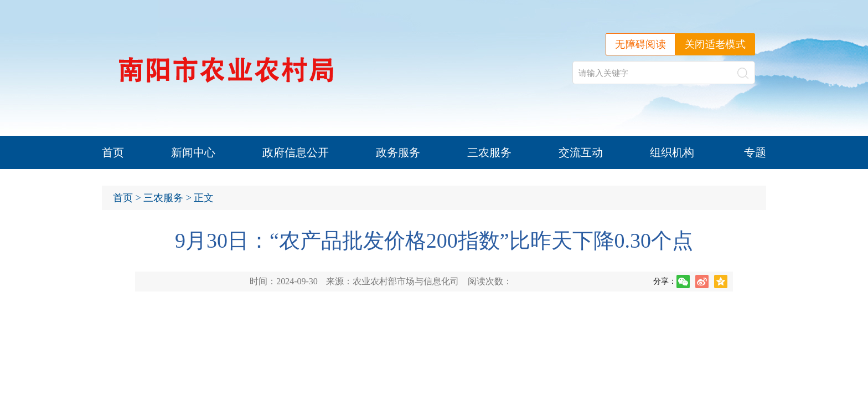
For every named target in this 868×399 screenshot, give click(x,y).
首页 (113, 152)
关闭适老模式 (715, 44)
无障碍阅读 (640, 44)
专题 (755, 152)
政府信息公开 (296, 152)
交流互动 (581, 152)
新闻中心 (193, 152)
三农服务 (489, 152)
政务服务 (398, 152)
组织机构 (672, 152)
